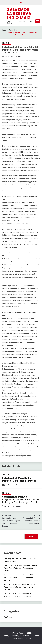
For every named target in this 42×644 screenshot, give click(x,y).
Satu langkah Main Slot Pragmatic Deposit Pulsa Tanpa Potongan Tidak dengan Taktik (20, 500)
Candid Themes (25, 638)
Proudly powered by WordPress (16, 636)
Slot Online (6, 43)
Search (31, 536)
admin (20, 56)
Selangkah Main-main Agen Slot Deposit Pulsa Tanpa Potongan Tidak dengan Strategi (20, 587)
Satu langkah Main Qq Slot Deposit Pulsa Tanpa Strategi (19, 479)
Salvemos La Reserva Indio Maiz (19, 14)
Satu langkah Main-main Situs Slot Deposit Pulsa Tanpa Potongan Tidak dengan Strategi (21, 577)
